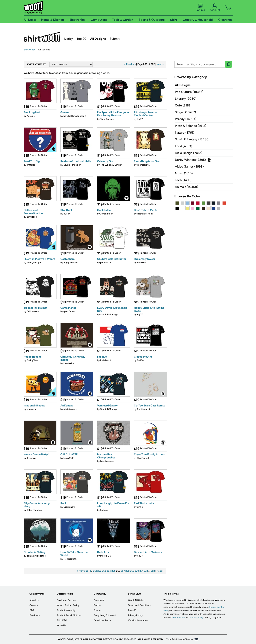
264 (109, 571)
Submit (115, 39)
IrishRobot (106, 360)
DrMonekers (33, 311)
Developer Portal (102, 620)
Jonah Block (107, 214)
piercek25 (106, 263)
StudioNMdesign (72, 165)
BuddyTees (33, 360)
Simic (140, 507)
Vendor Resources (138, 620)
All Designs (98, 39)
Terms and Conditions (140, 605)
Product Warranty (66, 610)
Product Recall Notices (69, 615)
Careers (34, 605)
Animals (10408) (187, 187)
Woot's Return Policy (68, 605)
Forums (200, 8)
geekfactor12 (71, 311)
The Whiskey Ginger (111, 165)
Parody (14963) (186, 119)
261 (95, 571)
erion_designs (34, 263)
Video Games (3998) (189, 166)
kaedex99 (69, 363)
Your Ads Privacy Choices (180, 639)
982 (153, 571)
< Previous (130, 64)
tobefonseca (107, 461)
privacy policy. (197, 618)
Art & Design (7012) (189, 153)
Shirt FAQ (62, 620)
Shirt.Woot (42, 37)
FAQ (32, 610)
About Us (34, 600)
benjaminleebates (36, 556)
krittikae (31, 165)
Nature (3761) (185, 133)
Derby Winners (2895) (190, 160)
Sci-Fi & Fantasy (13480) (192, 139)
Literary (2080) (186, 99)
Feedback (35, 615)
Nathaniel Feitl (145, 214)
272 (146, 571)
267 (123, 571)
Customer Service (66, 600)
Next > (160, 64)
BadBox (141, 360)
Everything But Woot (105, 615)
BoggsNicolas (71, 263)
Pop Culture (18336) (189, 92)
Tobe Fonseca (108, 119)
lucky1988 (69, 458)
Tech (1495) (183, 180)
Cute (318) (182, 105)
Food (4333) (184, 146)
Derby (68, 39)
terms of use (179, 618)
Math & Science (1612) (191, 126)
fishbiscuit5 (143, 409)
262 (99, 571)
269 (132, 571)
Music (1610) (184, 173)
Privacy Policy (135, 615)
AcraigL (31, 116)
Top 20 (81, 39)
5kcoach (105, 510)
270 (137, 571)
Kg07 (140, 119)
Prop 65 (132, 610)
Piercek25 (106, 556)
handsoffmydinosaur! (75, 116)
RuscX (67, 214)
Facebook (99, 600)
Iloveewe (32, 458)
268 (127, 571)
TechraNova (143, 165)
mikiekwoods (70, 409)
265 (113, 571)
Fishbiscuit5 (70, 559)
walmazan (32, 409)
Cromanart (69, 507)
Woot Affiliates (136, 600)
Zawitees (32, 217)
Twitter (98, 605)
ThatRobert (143, 458)
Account (215, 8)
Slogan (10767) (185, 112)
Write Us (61, 625)
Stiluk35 (141, 263)
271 (141, 571)
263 (104, 571)
